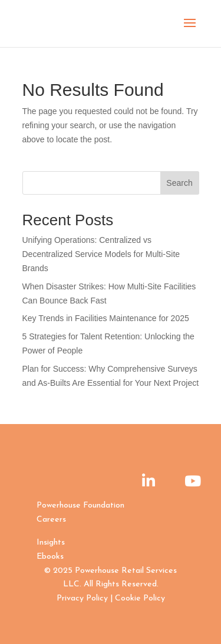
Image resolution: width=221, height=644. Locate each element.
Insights (51, 543)
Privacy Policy (82, 598)
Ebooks (50, 557)
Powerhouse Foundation (80, 505)
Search (179, 183)
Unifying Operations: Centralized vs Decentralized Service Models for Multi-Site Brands (101, 254)
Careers (51, 520)
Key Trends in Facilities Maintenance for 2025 (106, 318)
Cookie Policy (140, 598)
